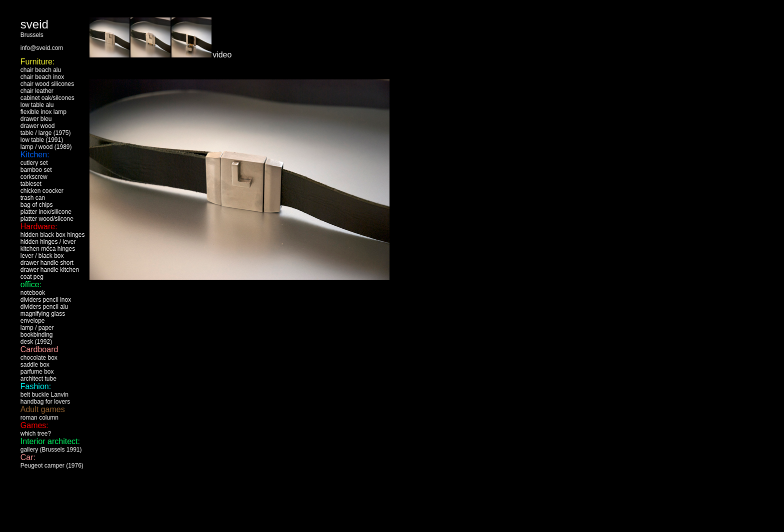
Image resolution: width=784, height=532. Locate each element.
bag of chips (37, 205)
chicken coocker (42, 191)
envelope (33, 321)
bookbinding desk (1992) (37, 338)
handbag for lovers (45, 402)
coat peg (32, 277)
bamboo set (36, 170)
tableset (31, 184)
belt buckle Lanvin (44, 395)
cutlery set (34, 163)
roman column (39, 418)
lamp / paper (37, 328)
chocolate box (39, 358)
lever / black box (42, 256)
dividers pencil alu (44, 307)
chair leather (37, 91)
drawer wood (38, 126)
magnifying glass (43, 314)
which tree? (36, 434)
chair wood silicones (47, 84)
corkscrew (34, 177)
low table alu (37, 105)
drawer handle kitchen (50, 270)
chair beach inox (42, 77)
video (222, 55)
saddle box (35, 365)
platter (29, 212)
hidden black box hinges (53, 235)
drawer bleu (36, 119)
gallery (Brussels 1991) (51, 450)
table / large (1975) (46, 133)
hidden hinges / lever (48, 242)
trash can (33, 198)
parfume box (37, 372)
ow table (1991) (42, 140)
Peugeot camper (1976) (52, 466)
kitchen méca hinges (48, 249)
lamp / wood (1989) (46, 147)
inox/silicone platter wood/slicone (47, 215)
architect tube (38, 379)
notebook (33, 293)
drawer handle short (47, 263)
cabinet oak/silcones (47, 98)
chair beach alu (41, 70)
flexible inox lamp (43, 112)
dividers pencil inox (46, 300)
